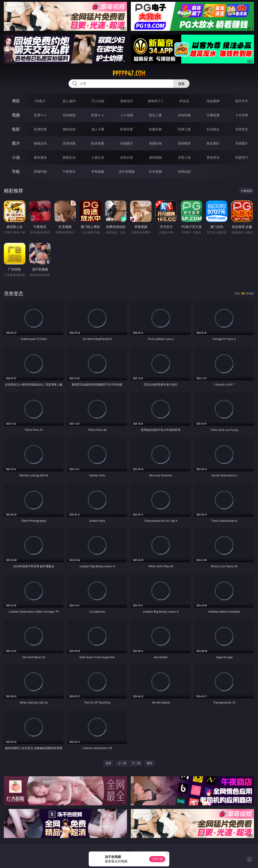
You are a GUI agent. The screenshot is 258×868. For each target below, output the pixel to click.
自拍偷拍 (69, 115)
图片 (16, 143)
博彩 (16, 101)
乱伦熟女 (213, 129)
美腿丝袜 (155, 143)
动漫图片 (127, 143)
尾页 (150, 763)
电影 (16, 129)
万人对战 (98, 101)
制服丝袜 (155, 129)
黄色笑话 (213, 157)
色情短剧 (184, 172)
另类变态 (242, 129)
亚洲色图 (69, 143)
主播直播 (213, 115)
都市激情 (40, 157)
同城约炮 (40, 172)
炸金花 (184, 101)
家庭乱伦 (69, 157)
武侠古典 (127, 157)
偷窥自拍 (40, 143)
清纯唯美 (184, 143)
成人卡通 (98, 129)
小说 (16, 157)
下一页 (136, 763)
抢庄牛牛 (242, 101)
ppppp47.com (129, 73)
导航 (16, 171)
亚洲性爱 (40, 129)
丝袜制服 (184, 115)
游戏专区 (127, 101)
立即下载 (157, 859)
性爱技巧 (242, 157)
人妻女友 (98, 157)
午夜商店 (69, 172)
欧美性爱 (127, 129)
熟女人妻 (155, 115)
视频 (16, 115)
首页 (108, 763)
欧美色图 (98, 143)
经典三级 (184, 129)
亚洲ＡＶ (40, 115)
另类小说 (184, 157)
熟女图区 (213, 143)
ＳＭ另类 (242, 115)
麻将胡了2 (155, 101)
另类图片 (242, 143)
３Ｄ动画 (127, 115)
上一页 (122, 763)
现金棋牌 (213, 101)
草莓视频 (98, 172)
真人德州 (69, 101)
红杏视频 (155, 172)
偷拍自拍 (69, 129)
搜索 (181, 84)
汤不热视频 (127, 172)
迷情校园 (155, 157)
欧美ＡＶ (98, 115)
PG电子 (40, 101)
